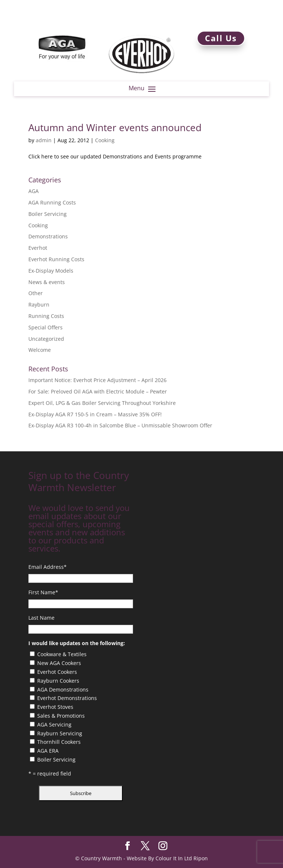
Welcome (40, 350)
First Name (43, 592)
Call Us (221, 38)
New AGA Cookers (59, 663)
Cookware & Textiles (62, 654)
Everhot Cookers (57, 672)
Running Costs (46, 316)
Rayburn (39, 304)
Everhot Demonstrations (67, 698)
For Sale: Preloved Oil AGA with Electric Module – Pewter (98, 391)
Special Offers (46, 327)
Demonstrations (48, 236)
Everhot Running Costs (56, 259)
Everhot (38, 248)
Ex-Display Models (51, 271)
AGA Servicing (54, 724)
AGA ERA (48, 751)
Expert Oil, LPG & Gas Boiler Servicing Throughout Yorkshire (102, 403)
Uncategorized (46, 339)
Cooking (105, 140)
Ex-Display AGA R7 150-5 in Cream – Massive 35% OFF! (95, 414)
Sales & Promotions (61, 716)
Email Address (48, 567)
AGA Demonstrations (63, 689)
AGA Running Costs (52, 202)
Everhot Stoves (55, 707)
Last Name (41, 618)
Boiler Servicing (48, 214)
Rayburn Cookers (58, 681)
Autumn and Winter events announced (115, 127)
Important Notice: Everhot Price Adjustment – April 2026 (97, 380)
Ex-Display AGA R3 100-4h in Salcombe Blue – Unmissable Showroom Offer (120, 425)
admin (44, 140)
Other (36, 293)
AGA (34, 191)
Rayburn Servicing (60, 733)
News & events (47, 282)
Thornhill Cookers (59, 742)
